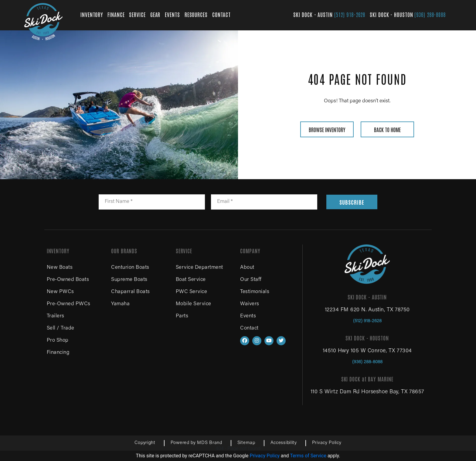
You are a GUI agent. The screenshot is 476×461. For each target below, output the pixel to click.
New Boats (60, 268)
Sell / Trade (61, 328)
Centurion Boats (130, 268)
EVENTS (172, 14)
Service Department (199, 268)
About (247, 268)
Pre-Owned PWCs (69, 304)
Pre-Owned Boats (68, 280)
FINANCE (116, 14)
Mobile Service (194, 304)
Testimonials (255, 292)
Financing (58, 353)
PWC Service (192, 292)
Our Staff (251, 280)
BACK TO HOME (387, 129)
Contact (249, 328)
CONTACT (221, 14)
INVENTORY (92, 14)
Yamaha (120, 304)
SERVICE (137, 14)
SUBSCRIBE (352, 202)
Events (248, 316)
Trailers (56, 316)
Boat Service (191, 280)
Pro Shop (58, 341)
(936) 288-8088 (430, 14)
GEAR (155, 14)
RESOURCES (196, 14)
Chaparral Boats (131, 292)
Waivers (250, 304)
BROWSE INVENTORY (327, 129)
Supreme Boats (129, 280)
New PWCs (60, 292)
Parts (182, 316)
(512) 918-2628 (350, 14)
